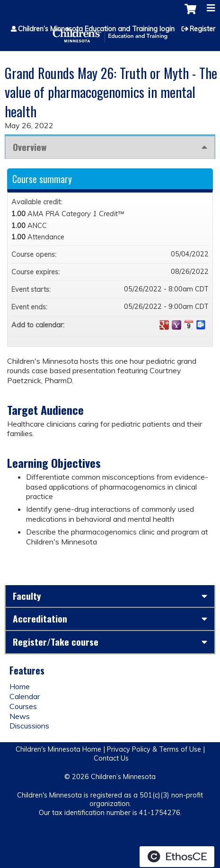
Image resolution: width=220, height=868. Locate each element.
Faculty (27, 596)
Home (20, 686)
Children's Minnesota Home (58, 749)
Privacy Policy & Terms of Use (154, 749)
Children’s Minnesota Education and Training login (96, 29)
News (20, 716)
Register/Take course (56, 642)
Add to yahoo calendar (176, 325)
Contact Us (111, 758)
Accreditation (40, 618)
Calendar (25, 696)
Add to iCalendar (189, 324)
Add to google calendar (164, 325)
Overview (30, 147)
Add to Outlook (201, 325)
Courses (23, 706)
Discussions (29, 726)
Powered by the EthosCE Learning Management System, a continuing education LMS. (177, 857)
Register (202, 29)
